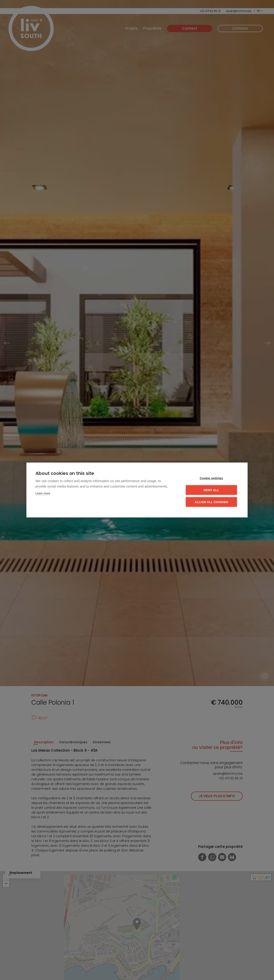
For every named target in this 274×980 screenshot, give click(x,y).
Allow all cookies (211, 502)
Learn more (43, 493)
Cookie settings (211, 478)
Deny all (211, 490)
